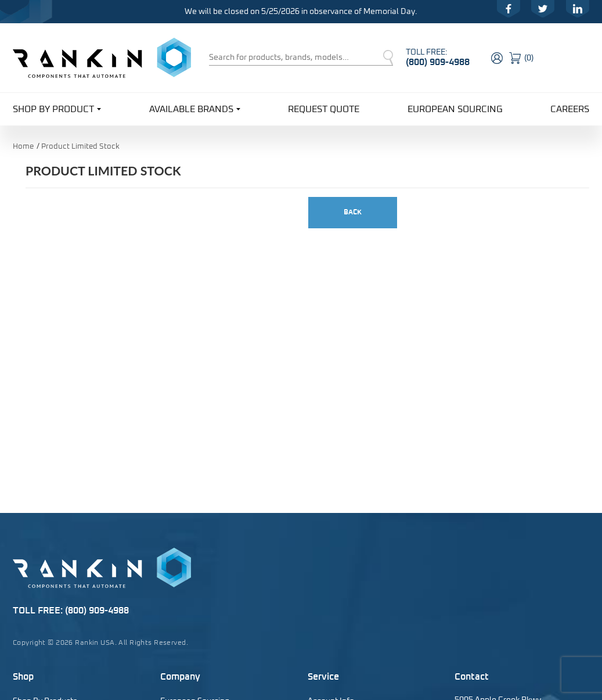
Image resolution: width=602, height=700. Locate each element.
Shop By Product (57, 108)
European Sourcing (455, 109)
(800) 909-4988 (438, 62)
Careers (570, 109)
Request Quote (324, 109)
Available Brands (195, 108)
